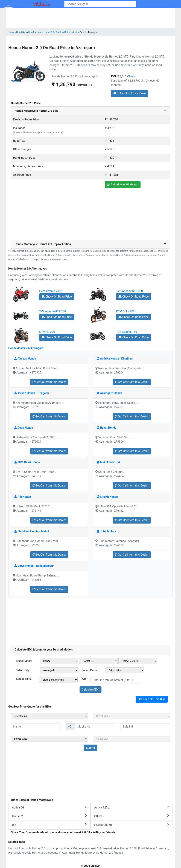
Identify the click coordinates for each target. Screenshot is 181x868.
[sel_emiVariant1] (138, 661)
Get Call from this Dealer (49, 382)
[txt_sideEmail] (145, 727)
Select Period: (90, 670)
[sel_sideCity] (132, 739)
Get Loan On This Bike (152, 699)
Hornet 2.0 (49, 816)
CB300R (132, 816)
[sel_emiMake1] (59, 661)
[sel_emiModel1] (98, 661)
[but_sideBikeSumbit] (90, 748)
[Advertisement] (90, 215)
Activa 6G (49, 807)
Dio (49, 825)
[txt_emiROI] (116, 680)
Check (131, 76)
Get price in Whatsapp (123, 184)
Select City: (23, 670)
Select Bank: (24, 679)
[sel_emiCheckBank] (58, 680)
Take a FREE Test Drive (129, 93)
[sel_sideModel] (132, 716)
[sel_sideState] (49, 739)
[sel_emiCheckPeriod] (125, 670)
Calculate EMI (90, 690)
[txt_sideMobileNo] (95, 727)
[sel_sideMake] (49, 716)
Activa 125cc (132, 807)
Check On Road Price (57, 297)
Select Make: (24, 661)
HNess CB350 (132, 825)
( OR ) (84, 679)
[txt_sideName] (36, 727)
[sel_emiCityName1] (59, 670)
